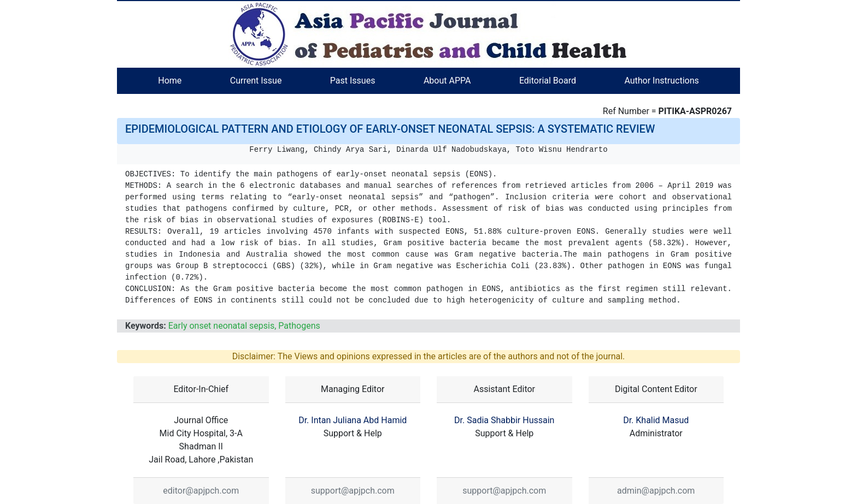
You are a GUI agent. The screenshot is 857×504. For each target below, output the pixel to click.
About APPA (447, 81)
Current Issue (256, 81)
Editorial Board (548, 81)
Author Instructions (661, 81)
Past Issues (353, 81)
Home (170, 81)
